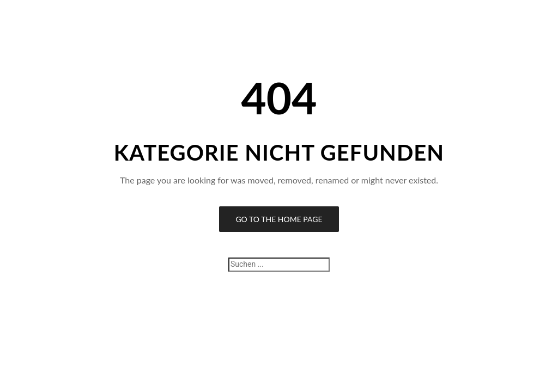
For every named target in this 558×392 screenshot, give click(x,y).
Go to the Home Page (279, 219)
